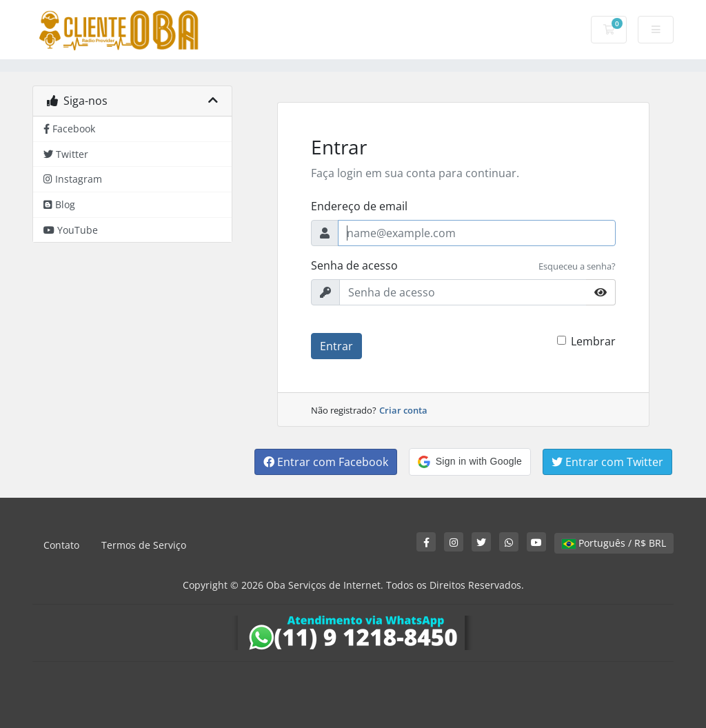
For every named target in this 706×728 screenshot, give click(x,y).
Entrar (336, 346)
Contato (61, 545)
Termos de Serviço (144, 545)
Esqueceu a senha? (577, 266)
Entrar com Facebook (326, 462)
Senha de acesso (354, 265)
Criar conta (403, 410)
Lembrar (593, 341)
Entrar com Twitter (607, 462)
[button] (470, 462)
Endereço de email (359, 206)
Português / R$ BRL (614, 543)
